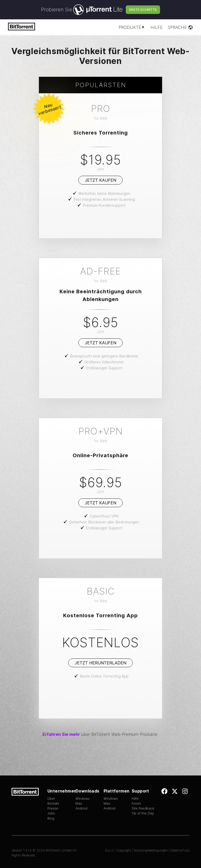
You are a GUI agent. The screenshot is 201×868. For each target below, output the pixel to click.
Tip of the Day (143, 813)
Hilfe (157, 27)
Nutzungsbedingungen (151, 850)
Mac (79, 803)
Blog (51, 818)
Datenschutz (180, 850)
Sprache (180, 27)
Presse (53, 808)
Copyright (124, 850)
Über (51, 799)
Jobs (51, 813)
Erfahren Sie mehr (61, 734)
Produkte (132, 27)
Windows (83, 799)
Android (81, 808)
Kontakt (53, 803)
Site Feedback (143, 808)
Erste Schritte (143, 10)
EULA (109, 850)
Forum (136, 803)
